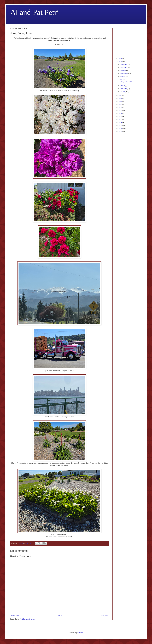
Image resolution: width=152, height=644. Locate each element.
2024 (121, 62)
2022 (121, 98)
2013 (121, 125)
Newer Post (15, 615)
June (122, 79)
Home (60, 615)
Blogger (80, 633)
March (123, 86)
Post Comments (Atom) (28, 619)
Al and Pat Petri (35, 12)
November (124, 67)
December (124, 64)
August (123, 76)
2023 (121, 95)
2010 (121, 131)
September (124, 73)
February (124, 89)
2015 (121, 119)
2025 (121, 59)
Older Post (104, 615)
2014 (121, 122)
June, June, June (126, 82)
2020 (121, 104)
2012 (121, 128)
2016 (121, 116)
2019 (121, 107)
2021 (121, 101)
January (123, 92)
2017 (121, 113)
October (123, 70)
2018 (121, 110)
